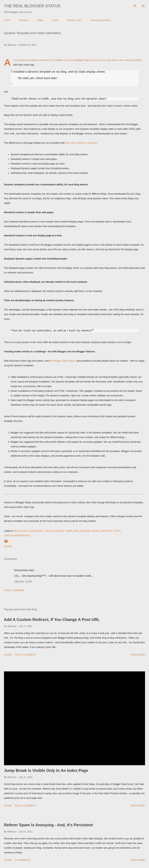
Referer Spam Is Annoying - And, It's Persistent (48, 825)
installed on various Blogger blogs (72, 60)
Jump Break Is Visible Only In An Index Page (46, 770)
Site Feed (106, 531)
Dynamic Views (90, 531)
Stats (117, 531)
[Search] (135, 6)
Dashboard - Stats (41, 531)
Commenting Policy (100, 20)
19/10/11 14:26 (23, 582)
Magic (40, 20)
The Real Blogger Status (32, 6)
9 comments (23, 860)
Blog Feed (21, 531)
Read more (138, 655)
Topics (55, 20)
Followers (24, 20)
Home (7, 20)
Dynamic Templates (66, 531)
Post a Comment (14, 590)
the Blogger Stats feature (62, 361)
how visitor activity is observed (81, 143)
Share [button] (8, 546)
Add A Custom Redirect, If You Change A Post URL (52, 620)
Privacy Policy (75, 20)
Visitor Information (17, 536)
